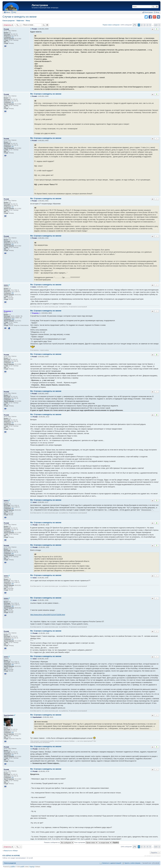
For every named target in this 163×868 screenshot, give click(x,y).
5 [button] (150, 25)
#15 (31, 600)
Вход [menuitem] (157, 12)
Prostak (6, 29)
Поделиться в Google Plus (154, 17)
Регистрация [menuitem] (149, 12)
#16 (31, 633)
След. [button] (159, 25)
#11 (31, 502)
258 (13, 293)
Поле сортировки (86, 842)
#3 (31, 141)
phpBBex (13, 867)
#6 (31, 287)
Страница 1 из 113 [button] (135, 25)
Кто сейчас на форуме (11, 856)
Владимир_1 (8, 311)
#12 (31, 525)
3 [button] (144, 25)
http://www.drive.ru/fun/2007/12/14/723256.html (48, 615)
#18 (31, 717)
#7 (31, 313)
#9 (31, 394)
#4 (31, 201)
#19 (31, 749)
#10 (31, 417)
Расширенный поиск (157, 7)
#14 (31, 578)
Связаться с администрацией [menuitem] (112, 863)
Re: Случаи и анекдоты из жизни (46, 94)
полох (6, 285)
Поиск (153, 7)
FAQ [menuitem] (15, 12)
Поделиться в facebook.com (150, 17)
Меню (8, 12)
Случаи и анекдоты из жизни (19, 17)
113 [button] (156, 25)
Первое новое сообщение (111, 25)
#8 (31, 357)
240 (13, 37)
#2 (31, 96)
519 (13, 733)
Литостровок (40, 5)
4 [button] (147, 25)
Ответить (8, 25)
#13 (31, 547)
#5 (31, 238)
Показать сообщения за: (59, 842)
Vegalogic (32, 867)
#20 (31, 771)
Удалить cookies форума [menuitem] (132, 863)
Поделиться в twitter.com (146, 17)
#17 (31, 659)
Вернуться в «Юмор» (11, 851)
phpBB (22, 867)
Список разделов (10, 863)
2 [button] (142, 25)
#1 (31, 29)
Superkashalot (9, 715)
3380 (13, 319)
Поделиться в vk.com (158, 17)
